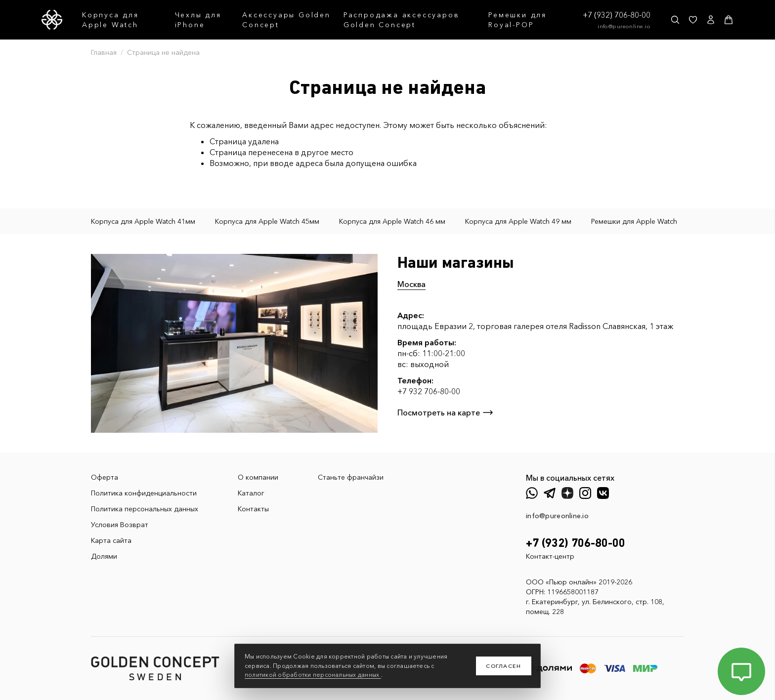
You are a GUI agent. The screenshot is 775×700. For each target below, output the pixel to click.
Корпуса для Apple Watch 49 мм (518, 221)
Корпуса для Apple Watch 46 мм (392, 221)
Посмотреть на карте (446, 412)
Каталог (251, 493)
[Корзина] (729, 20)
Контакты (253, 509)
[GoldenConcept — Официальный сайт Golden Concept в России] (52, 20)
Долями (104, 556)
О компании (258, 477)
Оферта (105, 477)
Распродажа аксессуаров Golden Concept (402, 20)
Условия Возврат (120, 525)
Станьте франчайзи (351, 477)
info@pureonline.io (624, 26)
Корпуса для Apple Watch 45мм (267, 221)
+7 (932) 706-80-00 (617, 15)
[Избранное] (693, 20)
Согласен (504, 666)
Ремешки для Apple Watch (634, 221)
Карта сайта (111, 540)
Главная (104, 52)
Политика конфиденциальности (144, 493)
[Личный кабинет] (711, 20)
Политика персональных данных (145, 509)
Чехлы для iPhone (198, 20)
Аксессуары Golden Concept (286, 20)
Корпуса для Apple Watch (110, 20)
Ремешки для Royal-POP (517, 20)
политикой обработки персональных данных (313, 675)
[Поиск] (675, 20)
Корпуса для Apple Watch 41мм (143, 221)
